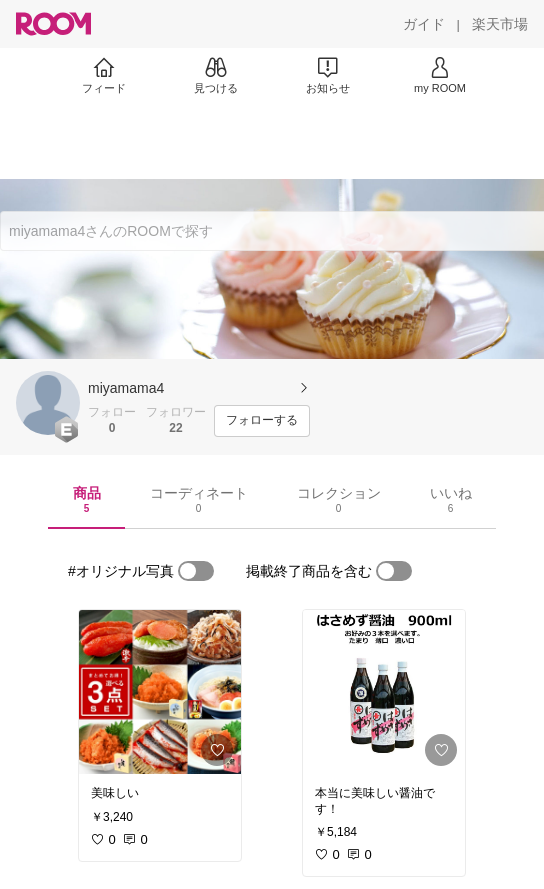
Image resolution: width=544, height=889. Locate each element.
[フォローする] (262, 421)
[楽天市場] (500, 24)
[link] (160, 692)
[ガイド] (424, 24)
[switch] (196, 571)
